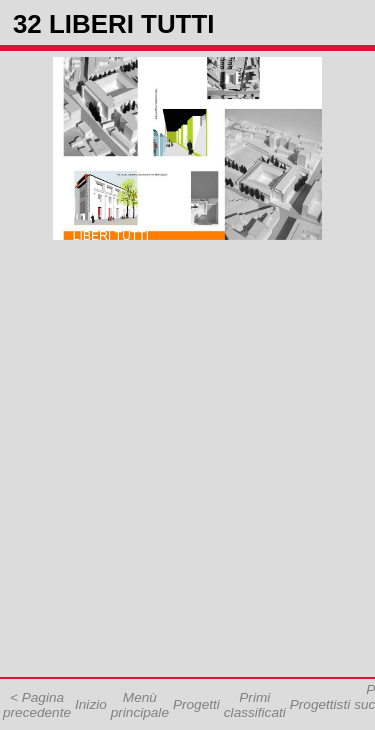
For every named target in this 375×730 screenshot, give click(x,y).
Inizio (91, 704)
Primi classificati (255, 705)
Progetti (196, 704)
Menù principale (140, 705)
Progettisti (320, 704)
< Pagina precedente (37, 705)
